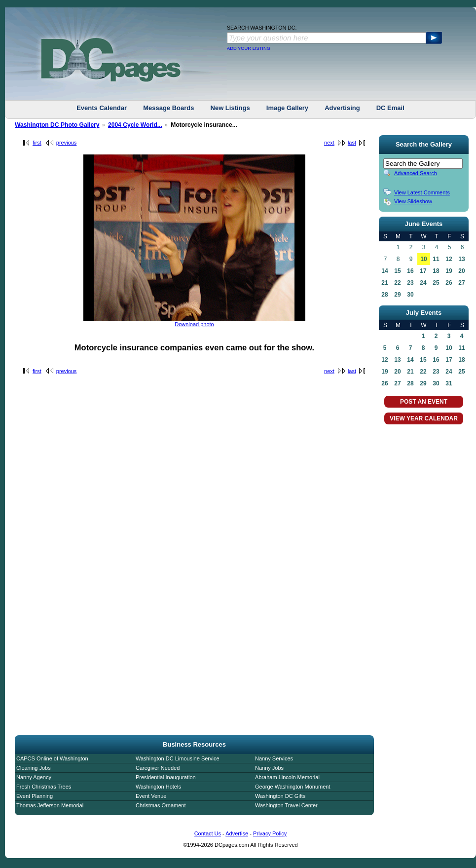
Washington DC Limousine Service (178, 758)
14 (384, 271)
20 (461, 271)
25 (436, 283)
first (37, 143)
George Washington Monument (293, 787)
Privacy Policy (270, 833)
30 (410, 295)
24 (423, 283)
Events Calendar (102, 108)
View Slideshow (413, 201)
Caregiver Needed (158, 768)
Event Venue (151, 796)
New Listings (230, 108)
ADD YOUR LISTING (249, 48)
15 (397, 271)
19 (449, 271)
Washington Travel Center (286, 805)
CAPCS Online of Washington (52, 758)
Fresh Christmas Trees (44, 787)
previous (67, 143)
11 (436, 259)
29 (397, 295)
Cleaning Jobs (34, 768)
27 (461, 283)
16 (410, 271)
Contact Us (208, 833)
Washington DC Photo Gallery (57, 125)
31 (449, 383)
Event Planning (35, 796)
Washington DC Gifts (280, 796)
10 (423, 259)
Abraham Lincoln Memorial (287, 777)
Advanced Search (416, 173)
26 (449, 283)
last (352, 143)
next (329, 143)
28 (384, 295)
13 (461, 259)
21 (384, 283)
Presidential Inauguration (166, 777)
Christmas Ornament (161, 805)
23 (410, 283)
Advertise (237, 833)
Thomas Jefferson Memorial (50, 805)
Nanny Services (274, 758)
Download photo (194, 324)
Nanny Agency (34, 777)
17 (423, 271)
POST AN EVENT (424, 402)
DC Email (390, 108)
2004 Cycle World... (135, 125)
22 (397, 283)
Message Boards (168, 108)
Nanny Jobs (269, 768)
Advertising (342, 108)
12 (449, 259)
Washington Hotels (158, 787)
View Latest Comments (422, 192)
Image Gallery (287, 108)
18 (436, 271)
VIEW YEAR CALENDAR (424, 418)
